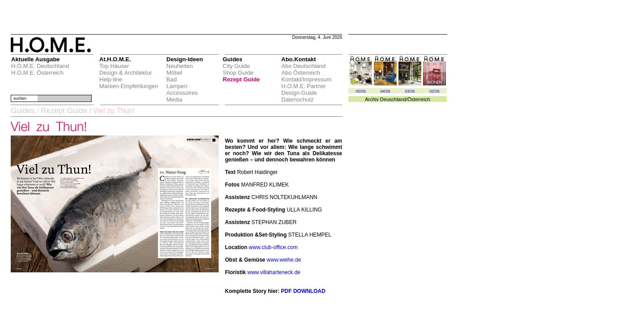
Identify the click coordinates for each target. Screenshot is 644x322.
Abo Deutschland (303, 66)
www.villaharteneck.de (274, 272)
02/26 (434, 91)
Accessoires (182, 93)
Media (174, 100)
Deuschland (393, 99)
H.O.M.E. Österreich (37, 73)
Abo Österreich (301, 73)
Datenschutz (297, 100)
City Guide (236, 66)
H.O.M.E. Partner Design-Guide (304, 89)
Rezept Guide (241, 79)
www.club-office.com (273, 247)
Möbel (174, 73)
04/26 (385, 91)
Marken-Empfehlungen (129, 86)
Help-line (111, 79)
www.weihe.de (284, 260)
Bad (172, 79)
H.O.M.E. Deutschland (40, 66)
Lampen (177, 86)
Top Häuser (114, 66)
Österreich (419, 99)
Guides (23, 111)
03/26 (410, 91)
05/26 (361, 91)
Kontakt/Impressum (306, 79)
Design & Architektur (126, 73)
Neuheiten (180, 66)
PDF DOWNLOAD (303, 291)
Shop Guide (238, 73)
